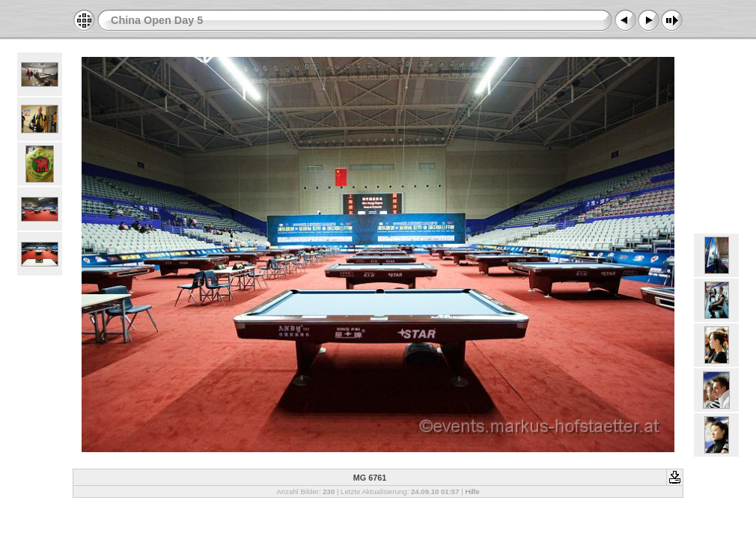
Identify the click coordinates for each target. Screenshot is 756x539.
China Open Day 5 (157, 20)
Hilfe (472, 491)
